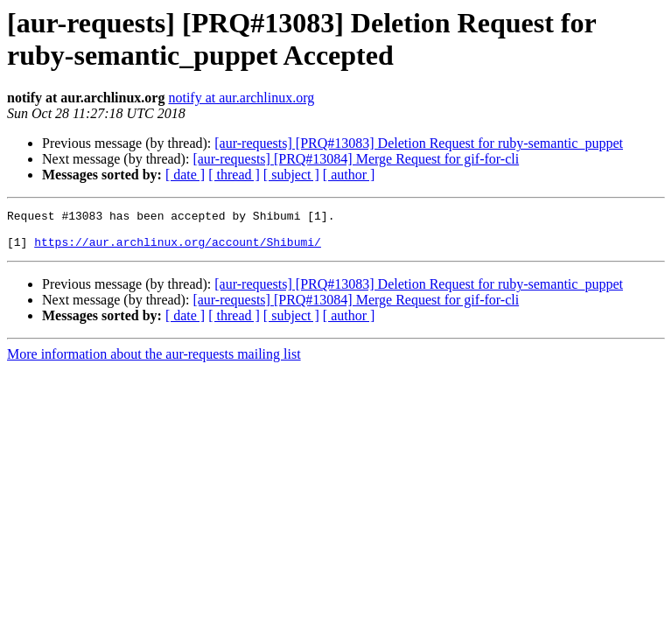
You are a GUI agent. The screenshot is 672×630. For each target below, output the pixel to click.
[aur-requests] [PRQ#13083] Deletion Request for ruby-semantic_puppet (419, 143)
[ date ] (185, 175)
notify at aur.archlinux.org (241, 98)
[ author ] (349, 175)
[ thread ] (234, 175)
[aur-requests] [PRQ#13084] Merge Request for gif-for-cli (356, 159)
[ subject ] (291, 175)
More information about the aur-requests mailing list (154, 362)
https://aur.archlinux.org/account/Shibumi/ (178, 249)
